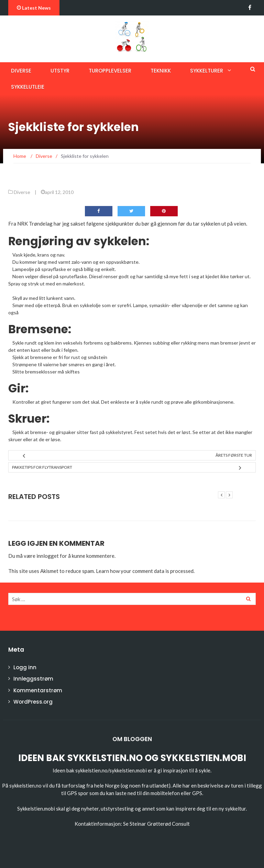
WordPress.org (33, 702)
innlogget (48, 556)
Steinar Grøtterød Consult (160, 824)
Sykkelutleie (28, 87)
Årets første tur (234, 455)
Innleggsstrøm (33, 679)
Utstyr (60, 71)
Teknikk (161, 71)
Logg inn (25, 667)
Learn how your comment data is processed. (145, 571)
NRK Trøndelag (35, 224)
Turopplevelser (110, 71)
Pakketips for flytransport (42, 467)
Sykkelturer (207, 71)
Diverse (21, 71)
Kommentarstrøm (38, 690)
